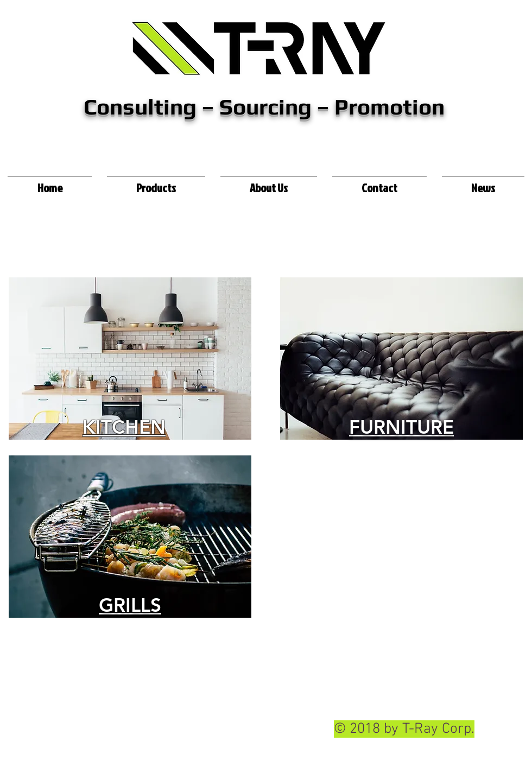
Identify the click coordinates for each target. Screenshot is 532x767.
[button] (156, 183)
